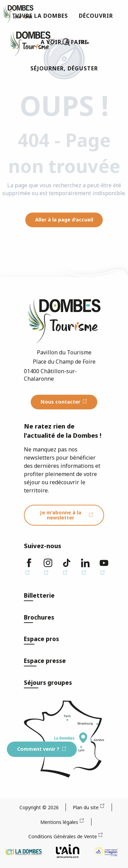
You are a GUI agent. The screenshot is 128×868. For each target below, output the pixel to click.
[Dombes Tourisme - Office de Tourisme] (18, 14)
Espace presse (45, 661)
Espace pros (41, 639)
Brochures (39, 617)
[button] (66, 42)
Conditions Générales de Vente (63, 836)
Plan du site (86, 807)
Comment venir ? (38, 749)
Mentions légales (59, 822)
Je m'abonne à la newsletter (61, 515)
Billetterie (39, 595)
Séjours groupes (48, 683)
